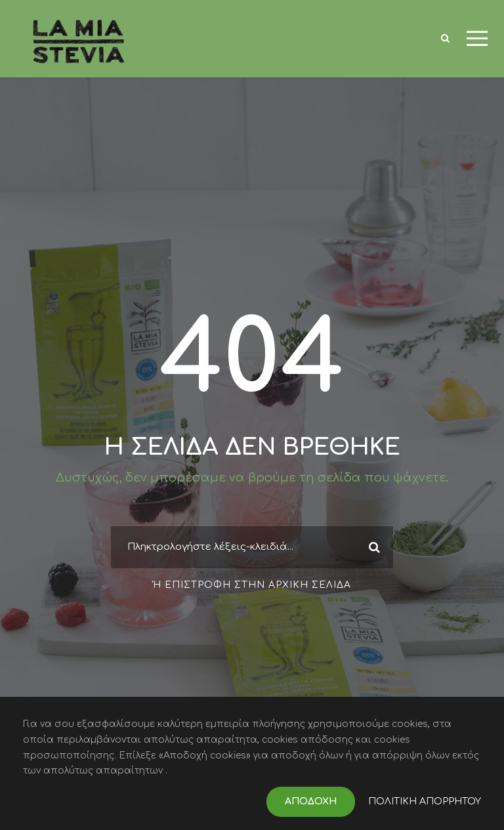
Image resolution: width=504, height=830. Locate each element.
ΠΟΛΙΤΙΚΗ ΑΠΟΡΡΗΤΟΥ (425, 801)
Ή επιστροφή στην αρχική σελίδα (252, 585)
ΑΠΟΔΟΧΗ (311, 801)
